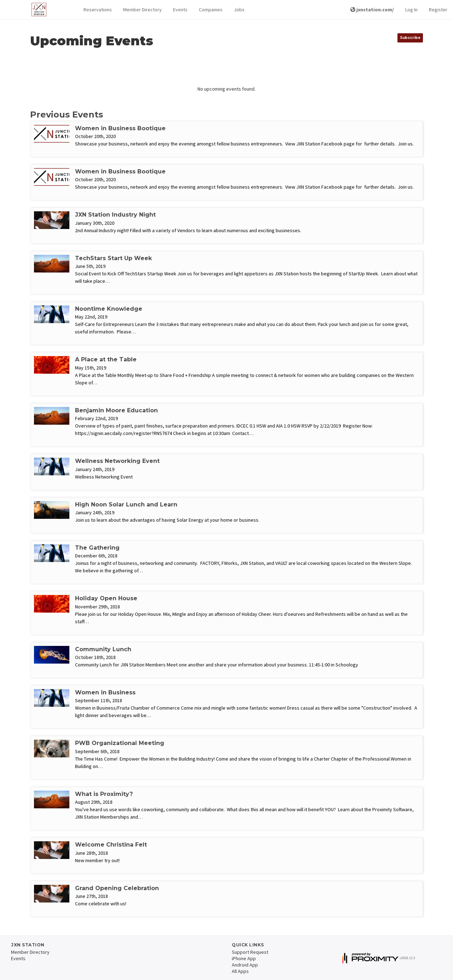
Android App (245, 965)
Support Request (250, 952)
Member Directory (142, 10)
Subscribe (410, 38)
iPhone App (244, 958)
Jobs (239, 10)
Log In (411, 10)
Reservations (98, 10)
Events (180, 10)
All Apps (240, 971)
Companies (211, 10)
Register (438, 10)
